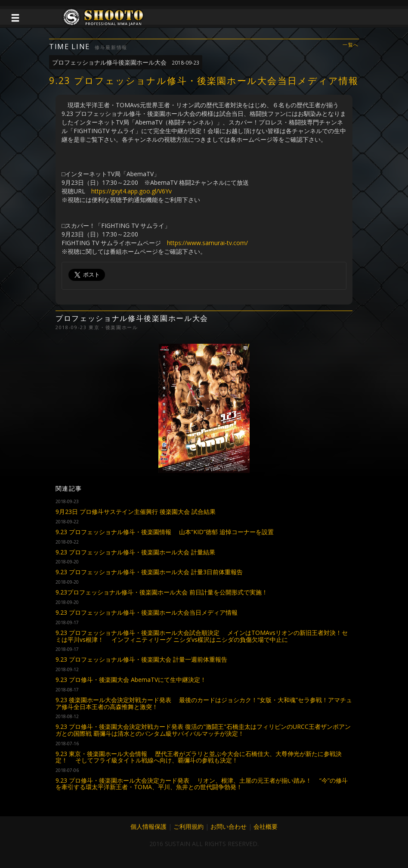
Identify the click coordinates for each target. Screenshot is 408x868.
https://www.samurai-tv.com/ (207, 243)
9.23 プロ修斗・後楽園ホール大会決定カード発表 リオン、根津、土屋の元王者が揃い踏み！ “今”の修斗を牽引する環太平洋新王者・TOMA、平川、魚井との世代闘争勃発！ (202, 784)
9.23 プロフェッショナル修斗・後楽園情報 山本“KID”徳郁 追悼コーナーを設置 (165, 532)
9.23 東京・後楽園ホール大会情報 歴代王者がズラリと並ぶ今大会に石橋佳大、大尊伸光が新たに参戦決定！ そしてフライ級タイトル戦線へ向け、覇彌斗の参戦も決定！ (199, 757)
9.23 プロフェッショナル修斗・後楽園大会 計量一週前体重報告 (141, 659)
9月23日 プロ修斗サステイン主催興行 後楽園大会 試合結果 (136, 512)
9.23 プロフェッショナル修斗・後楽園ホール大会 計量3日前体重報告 (149, 572)
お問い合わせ (229, 826)
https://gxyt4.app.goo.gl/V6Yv (131, 191)
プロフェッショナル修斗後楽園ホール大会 (126, 62)
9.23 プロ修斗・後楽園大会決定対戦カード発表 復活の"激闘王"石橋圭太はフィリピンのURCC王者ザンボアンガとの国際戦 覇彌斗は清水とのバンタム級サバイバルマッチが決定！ (203, 730)
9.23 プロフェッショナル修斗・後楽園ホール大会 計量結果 (135, 552)
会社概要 (266, 826)
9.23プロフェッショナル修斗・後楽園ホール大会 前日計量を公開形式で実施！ (162, 592)
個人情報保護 (148, 826)
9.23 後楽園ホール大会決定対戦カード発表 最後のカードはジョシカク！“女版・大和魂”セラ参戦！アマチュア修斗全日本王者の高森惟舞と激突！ (204, 703)
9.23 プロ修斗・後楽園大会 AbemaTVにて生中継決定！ (131, 680)
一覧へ (351, 45)
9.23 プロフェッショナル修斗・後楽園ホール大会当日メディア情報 (147, 612)
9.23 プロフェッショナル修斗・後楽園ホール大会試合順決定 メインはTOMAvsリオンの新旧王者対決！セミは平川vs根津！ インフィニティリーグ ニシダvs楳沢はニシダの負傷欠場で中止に (202, 636)
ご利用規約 (189, 826)
